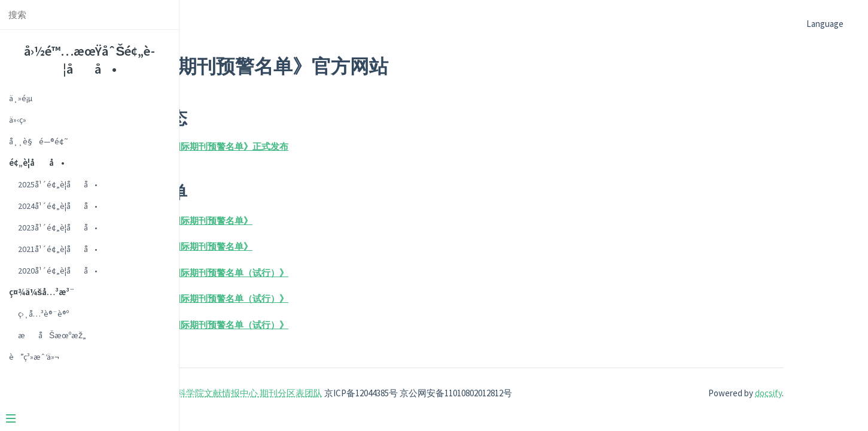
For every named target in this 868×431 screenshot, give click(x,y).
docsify (784, 393)
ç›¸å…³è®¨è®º (43, 314)
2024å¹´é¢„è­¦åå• (58, 206)
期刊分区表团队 (427, 393)
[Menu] (85, 420)
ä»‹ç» (21, 120)
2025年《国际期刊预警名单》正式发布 (348, 146)
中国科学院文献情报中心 (345, 393)
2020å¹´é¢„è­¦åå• (58, 271)
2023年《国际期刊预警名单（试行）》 (348, 273)
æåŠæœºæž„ (52, 335)
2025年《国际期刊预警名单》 (331, 221)
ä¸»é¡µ (21, 98)
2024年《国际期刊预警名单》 (331, 246)
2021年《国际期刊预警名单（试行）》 (348, 298)
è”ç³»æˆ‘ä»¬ (34, 357)
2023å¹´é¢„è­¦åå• (58, 227)
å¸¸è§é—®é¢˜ (39, 141)
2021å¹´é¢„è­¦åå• (58, 249)
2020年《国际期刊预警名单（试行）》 (348, 325)
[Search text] (89, 15)
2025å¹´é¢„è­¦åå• (58, 184)
